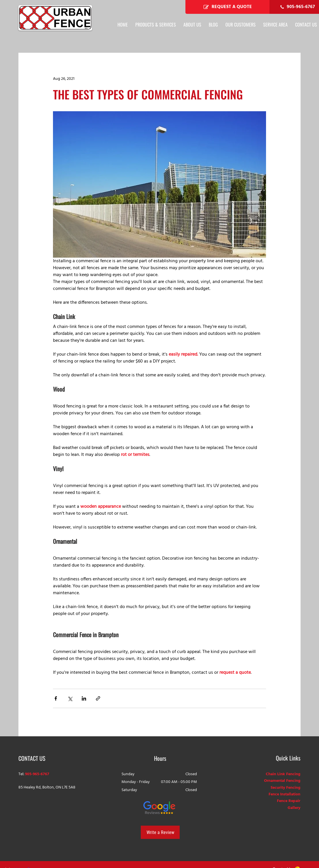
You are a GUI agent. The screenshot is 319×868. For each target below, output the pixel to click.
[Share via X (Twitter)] (70, 698)
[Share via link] (98, 698)
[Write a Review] (160, 832)
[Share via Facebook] (56, 698)
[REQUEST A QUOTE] (228, 7)
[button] (275, 25)
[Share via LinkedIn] (84, 698)
